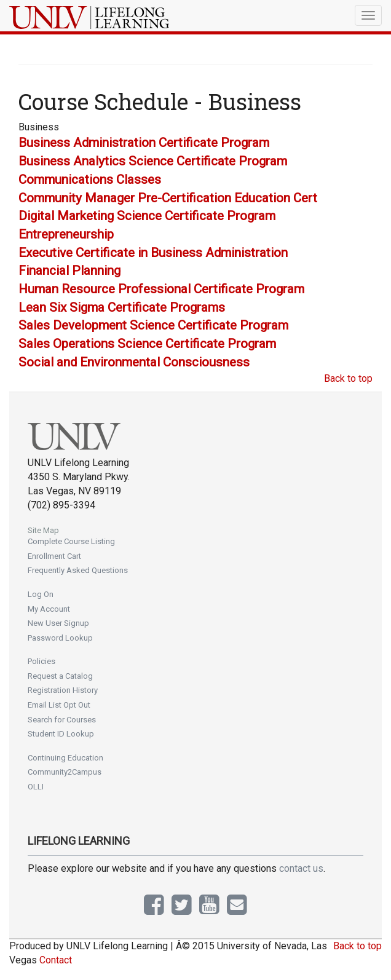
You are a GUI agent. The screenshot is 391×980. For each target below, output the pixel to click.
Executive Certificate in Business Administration (153, 253)
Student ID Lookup (61, 734)
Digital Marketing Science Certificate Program (147, 216)
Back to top (348, 378)
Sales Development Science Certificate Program (153, 325)
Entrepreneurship (66, 234)
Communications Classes (90, 180)
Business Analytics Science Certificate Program (153, 161)
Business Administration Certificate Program (144, 143)
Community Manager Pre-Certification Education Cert (168, 198)
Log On (41, 594)
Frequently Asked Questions (78, 570)
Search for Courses (62, 720)
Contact (56, 960)
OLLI (36, 787)
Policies (41, 661)
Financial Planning (69, 271)
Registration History (63, 690)
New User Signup (58, 623)
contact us (301, 868)
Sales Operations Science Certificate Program (147, 344)
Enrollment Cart (54, 556)
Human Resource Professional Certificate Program (161, 289)
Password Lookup (60, 638)
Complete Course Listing (71, 541)
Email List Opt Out (59, 705)
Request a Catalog (60, 676)
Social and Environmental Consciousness (134, 362)
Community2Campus (65, 772)
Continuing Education (65, 758)
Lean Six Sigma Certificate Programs (122, 307)
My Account (49, 609)
